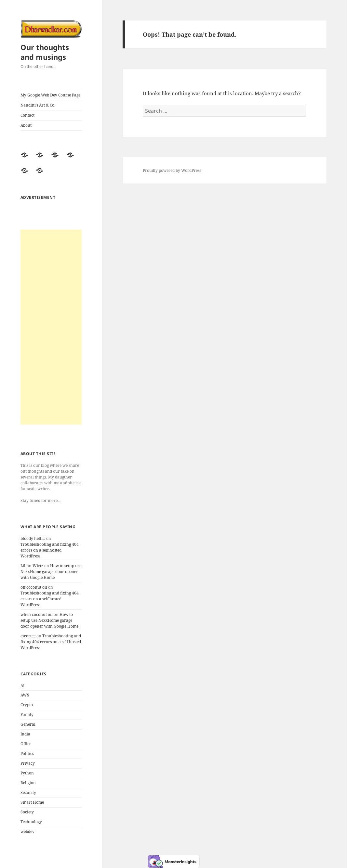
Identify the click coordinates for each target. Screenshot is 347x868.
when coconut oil (37, 614)
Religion (28, 783)
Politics (27, 753)
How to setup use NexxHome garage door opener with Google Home (51, 572)
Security (28, 792)
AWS (25, 695)
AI (22, 686)
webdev (27, 831)
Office (26, 744)
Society (27, 812)
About (26, 125)
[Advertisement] (51, 327)
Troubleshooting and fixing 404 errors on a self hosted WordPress (50, 550)
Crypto (27, 705)
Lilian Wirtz (32, 566)
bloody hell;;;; (33, 538)
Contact (27, 115)
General (28, 724)
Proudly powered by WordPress (172, 170)
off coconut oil (34, 587)
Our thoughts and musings (45, 52)
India (25, 734)
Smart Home (32, 802)
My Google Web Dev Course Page (50, 95)
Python (27, 773)
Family (27, 715)
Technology (31, 822)
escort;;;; (28, 636)
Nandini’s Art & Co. (38, 105)
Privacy (28, 763)
